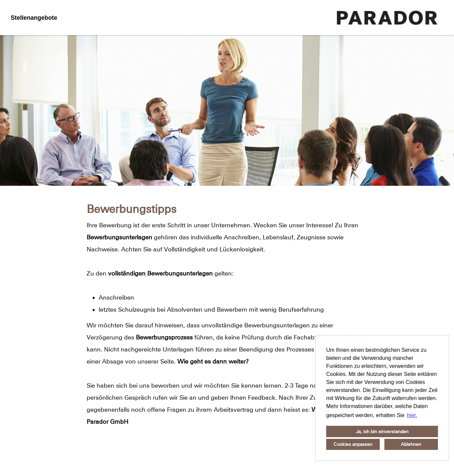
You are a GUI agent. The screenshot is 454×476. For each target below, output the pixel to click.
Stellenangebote (34, 18)
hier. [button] (412, 415)
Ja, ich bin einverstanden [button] (382, 431)
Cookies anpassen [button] (353, 444)
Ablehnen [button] (411, 444)
